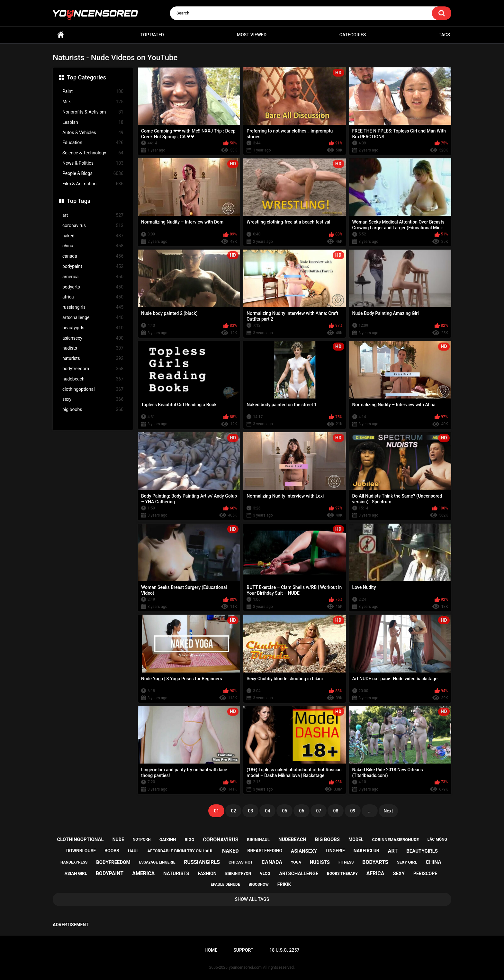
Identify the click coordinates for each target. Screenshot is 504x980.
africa (93, 297)
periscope (425, 874)
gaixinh (168, 840)
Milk (93, 102)
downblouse (81, 851)
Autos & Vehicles (93, 133)
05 (284, 811)
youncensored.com (245, 967)
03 (250, 811)
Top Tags (79, 201)
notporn (142, 839)
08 (336, 811)
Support (243, 950)
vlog (265, 873)
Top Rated (152, 35)
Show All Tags (252, 899)
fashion (207, 874)
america (93, 277)
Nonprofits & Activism (93, 112)
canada (93, 256)
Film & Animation (93, 184)
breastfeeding (265, 851)
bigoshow (259, 884)
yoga (296, 862)
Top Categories (86, 77)
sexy (93, 399)
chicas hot (241, 862)
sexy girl (407, 862)
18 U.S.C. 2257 (284, 950)
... (370, 811)
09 (353, 811)
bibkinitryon (238, 874)
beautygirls (93, 328)
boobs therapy (342, 874)
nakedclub (366, 851)
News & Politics (93, 163)
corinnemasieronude (395, 840)
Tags (444, 35)
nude (118, 839)
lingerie (335, 851)
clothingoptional (93, 389)
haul (133, 851)
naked (93, 236)
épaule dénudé (225, 884)
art (93, 215)
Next (388, 811)
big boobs (93, 410)
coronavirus (93, 226)
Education (93, 143)
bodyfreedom (93, 369)
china (93, 246)
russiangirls (93, 307)
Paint (93, 92)
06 (301, 811)
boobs (112, 851)
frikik (284, 884)
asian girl (76, 873)
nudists (93, 348)
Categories (353, 35)
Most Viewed (252, 35)
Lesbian (93, 122)
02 (233, 811)
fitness (346, 862)
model (356, 839)
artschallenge (93, 318)
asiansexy (93, 338)
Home (61, 35)
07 (319, 811)
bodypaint (93, 266)
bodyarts (93, 287)
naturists (93, 358)
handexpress (74, 862)
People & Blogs (93, 174)
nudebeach (93, 379)
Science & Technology (93, 153)
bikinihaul (258, 840)
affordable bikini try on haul (180, 851)
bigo (190, 840)
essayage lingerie (157, 862)
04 (267, 811)
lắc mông (437, 839)
